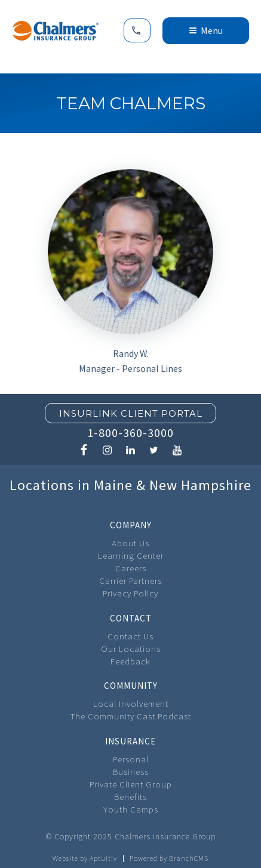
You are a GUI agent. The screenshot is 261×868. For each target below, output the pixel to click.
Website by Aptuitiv (85, 858)
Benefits (130, 797)
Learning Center (131, 555)
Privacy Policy (130, 593)
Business (131, 772)
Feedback (130, 661)
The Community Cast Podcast (131, 716)
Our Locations (131, 649)
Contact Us (130, 636)
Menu (206, 30)
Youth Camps (131, 809)
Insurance (130, 741)
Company (131, 525)
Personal (131, 759)
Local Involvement (131, 704)
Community (131, 686)
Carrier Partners (130, 581)
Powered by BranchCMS (169, 858)
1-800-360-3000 (130, 433)
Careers (131, 568)
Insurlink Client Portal (131, 413)
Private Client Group (131, 784)
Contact (131, 618)
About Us (130, 543)
